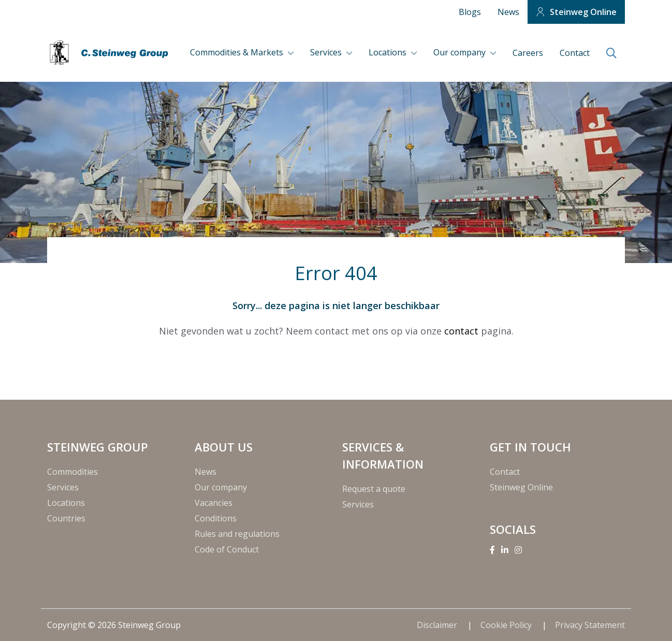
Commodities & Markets (238, 52)
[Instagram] (518, 550)
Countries (66, 518)
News (508, 12)
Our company (461, 52)
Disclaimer (438, 625)
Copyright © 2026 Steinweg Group (114, 625)
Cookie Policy (507, 625)
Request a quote (374, 489)
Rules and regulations (237, 534)
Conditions (216, 518)
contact (461, 331)
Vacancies (214, 503)
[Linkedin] (505, 550)
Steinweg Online (583, 12)
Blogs (470, 12)
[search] (611, 54)
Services (327, 52)
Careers (528, 53)
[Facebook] (492, 550)
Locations (389, 52)
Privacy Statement (590, 625)
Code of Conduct (227, 549)
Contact (575, 53)
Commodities (72, 472)
